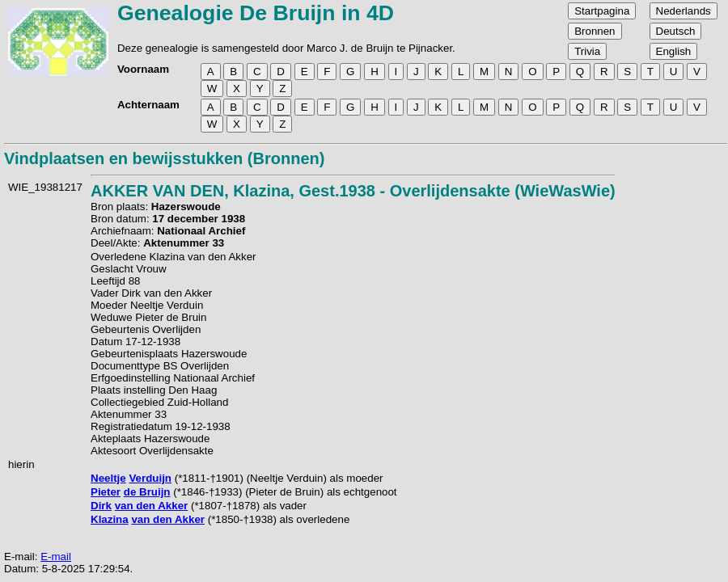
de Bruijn (147, 492)
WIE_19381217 (45, 187)
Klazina (110, 519)
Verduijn (150, 478)
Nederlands (684, 11)
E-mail (56, 557)
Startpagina (602, 11)
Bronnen (595, 31)
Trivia (587, 51)
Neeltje (108, 478)
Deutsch (676, 31)
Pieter (106, 492)
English (674, 51)
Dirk (101, 506)
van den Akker (152, 506)
